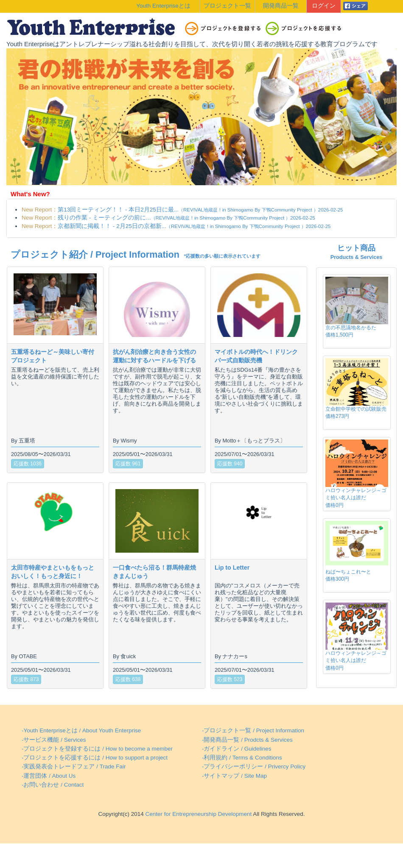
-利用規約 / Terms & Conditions (242, 758)
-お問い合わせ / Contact (53, 785)
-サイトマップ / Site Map (234, 776)
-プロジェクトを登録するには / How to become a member (97, 749)
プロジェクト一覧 (227, 6)
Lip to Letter (232, 568)
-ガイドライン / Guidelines (237, 749)
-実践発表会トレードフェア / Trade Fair (74, 766)
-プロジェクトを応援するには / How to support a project (95, 758)
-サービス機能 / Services (54, 740)
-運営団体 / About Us (49, 776)
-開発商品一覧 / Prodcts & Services (247, 740)
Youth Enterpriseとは (163, 6)
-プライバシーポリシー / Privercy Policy (254, 766)
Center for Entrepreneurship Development (198, 814)
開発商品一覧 (281, 6)
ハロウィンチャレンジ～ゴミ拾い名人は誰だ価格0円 (356, 498)
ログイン (324, 6)
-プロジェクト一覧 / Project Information (253, 730)
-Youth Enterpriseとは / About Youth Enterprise (81, 730)
